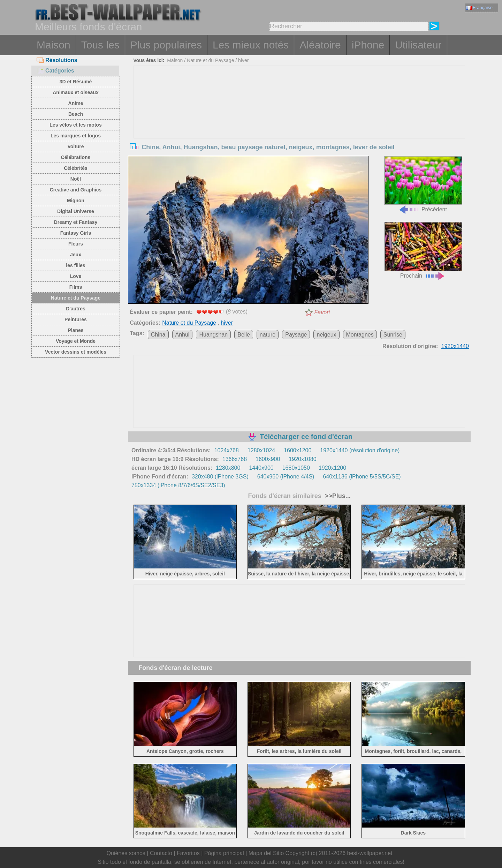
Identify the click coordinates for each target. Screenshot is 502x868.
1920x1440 (455, 346)
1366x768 (235, 459)
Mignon (76, 201)
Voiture (75, 146)
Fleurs (76, 244)
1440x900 (261, 468)
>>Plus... (337, 496)
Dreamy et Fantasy (76, 222)
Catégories (55, 71)
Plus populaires (166, 45)
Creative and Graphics (76, 190)
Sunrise (393, 335)
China (158, 335)
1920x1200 (332, 468)
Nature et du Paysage (76, 298)
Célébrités (76, 168)
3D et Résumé (76, 82)
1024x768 (227, 450)
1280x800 (228, 468)
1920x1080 (302, 459)
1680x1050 (296, 468)
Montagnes (360, 335)
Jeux (76, 255)
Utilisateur (418, 45)
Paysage (296, 335)
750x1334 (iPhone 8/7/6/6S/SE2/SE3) (178, 485)
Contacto (161, 853)
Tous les (100, 45)
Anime (76, 103)
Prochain (423, 250)
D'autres (75, 309)
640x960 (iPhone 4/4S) (286, 477)
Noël (76, 179)
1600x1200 (298, 450)
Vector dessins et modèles (76, 352)
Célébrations (76, 157)
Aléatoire (320, 45)
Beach (76, 114)
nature (268, 335)
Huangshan (213, 335)
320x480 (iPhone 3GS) (220, 477)
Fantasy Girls (76, 233)
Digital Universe (76, 211)
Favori (322, 312)
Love (76, 276)
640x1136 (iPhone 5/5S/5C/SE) (362, 477)
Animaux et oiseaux (76, 92)
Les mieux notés (251, 45)
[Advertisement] (299, 118)
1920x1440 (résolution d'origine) (360, 450)
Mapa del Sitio (266, 853)
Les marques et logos (76, 136)
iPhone (368, 45)
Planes (75, 330)
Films (76, 287)
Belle (244, 335)
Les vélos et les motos (75, 125)
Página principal (224, 853)
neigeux (326, 335)
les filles (75, 265)
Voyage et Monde (76, 341)
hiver (243, 60)
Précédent (423, 184)
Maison (54, 45)
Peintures (76, 319)
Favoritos (188, 853)
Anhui (182, 335)
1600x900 (268, 459)
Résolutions (57, 60)
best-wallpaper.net (370, 853)
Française (479, 7)
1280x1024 (261, 450)
